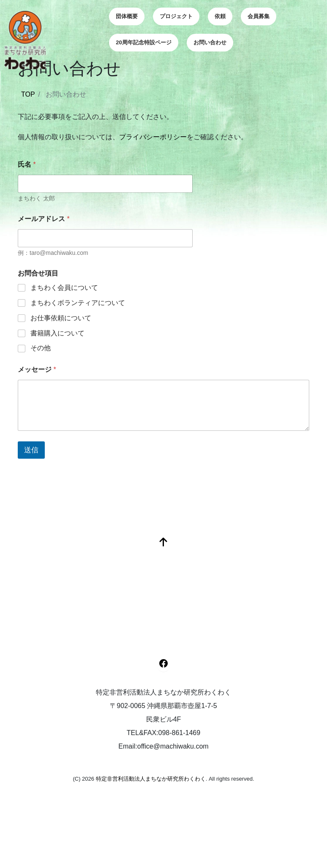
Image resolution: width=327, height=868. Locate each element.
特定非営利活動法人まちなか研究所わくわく (151, 779)
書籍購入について (57, 333)
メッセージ (37, 369)
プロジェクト (176, 16)
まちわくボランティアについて (78, 303)
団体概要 (127, 16)
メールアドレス (44, 219)
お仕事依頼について (61, 318)
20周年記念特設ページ (143, 42)
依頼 (220, 16)
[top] (163, 543)
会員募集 (259, 16)
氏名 (27, 164)
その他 (41, 348)
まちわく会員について (64, 288)
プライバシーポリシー (153, 137)
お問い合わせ (210, 42)
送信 (31, 450)
